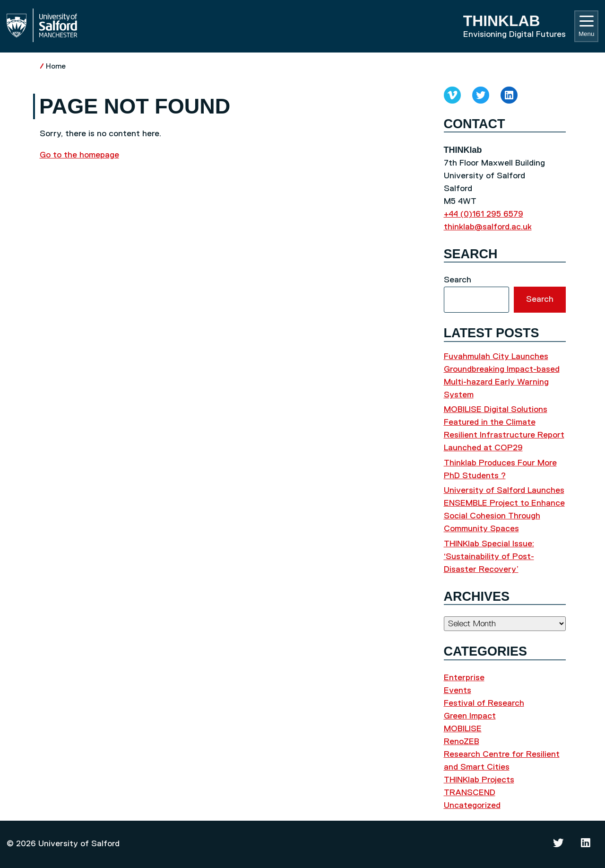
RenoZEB (462, 742)
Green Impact (470, 716)
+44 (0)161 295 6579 (484, 214)
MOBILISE (463, 729)
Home (56, 66)
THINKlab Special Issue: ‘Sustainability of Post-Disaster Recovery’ (489, 557)
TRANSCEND (470, 793)
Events (458, 691)
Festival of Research (484, 703)
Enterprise (464, 678)
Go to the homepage (79, 155)
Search (458, 280)
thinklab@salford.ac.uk (488, 227)
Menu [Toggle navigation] (586, 26)
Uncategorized (472, 806)
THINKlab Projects (479, 780)
